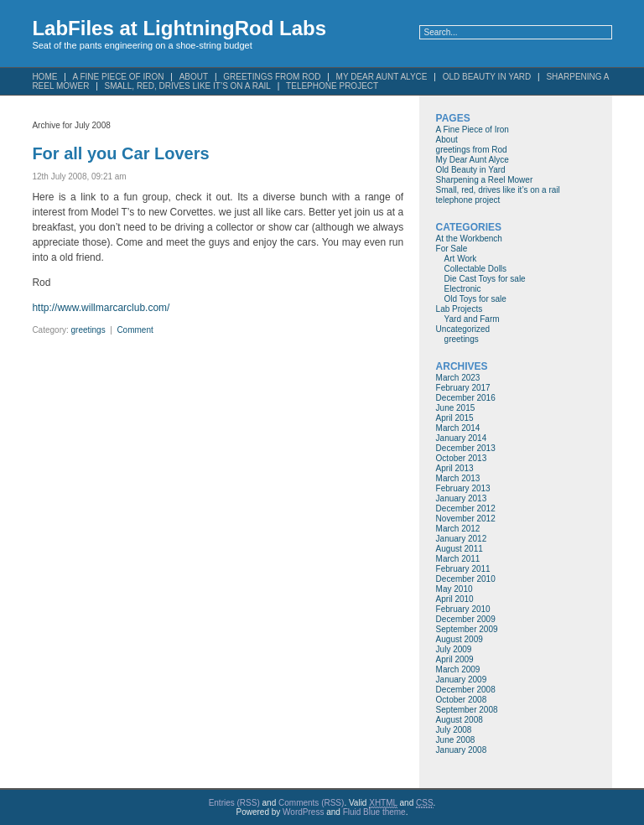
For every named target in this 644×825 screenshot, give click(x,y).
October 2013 (462, 458)
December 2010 (466, 579)
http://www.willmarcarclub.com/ (101, 308)
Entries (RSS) (234, 803)
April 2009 (455, 659)
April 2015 (455, 418)
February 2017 (463, 388)
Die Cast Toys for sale (485, 279)
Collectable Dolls (475, 269)
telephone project (332, 86)
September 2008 (467, 710)
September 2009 (467, 629)
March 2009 (458, 669)
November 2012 (466, 519)
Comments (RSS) (311, 803)
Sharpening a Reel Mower (485, 180)
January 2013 (462, 498)
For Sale (452, 249)
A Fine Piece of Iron (473, 130)
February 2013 (463, 488)
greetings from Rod (472, 150)
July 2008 (454, 730)
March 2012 (458, 529)
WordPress (303, 812)
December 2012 (466, 508)
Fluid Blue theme (374, 812)
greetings (88, 330)
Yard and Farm (472, 319)
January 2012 (462, 539)
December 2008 (466, 690)
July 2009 (454, 649)
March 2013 (458, 478)
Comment (135, 330)
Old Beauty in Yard (487, 77)
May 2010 (454, 589)
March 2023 (458, 378)
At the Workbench (469, 239)
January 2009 (462, 680)
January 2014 (462, 438)
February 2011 (463, 569)
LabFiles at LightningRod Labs (179, 28)
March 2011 (458, 559)
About (447, 140)
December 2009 (466, 619)
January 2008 (462, 750)
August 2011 (460, 549)
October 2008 (462, 700)
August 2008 (460, 720)
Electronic (463, 289)
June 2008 (456, 740)
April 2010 (455, 599)
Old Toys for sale (475, 299)
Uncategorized (463, 329)
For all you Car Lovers (120, 153)
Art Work (461, 259)
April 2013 (455, 468)
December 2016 (466, 398)
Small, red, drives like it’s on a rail (188, 86)
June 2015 (456, 408)
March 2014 (458, 428)
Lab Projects (460, 309)
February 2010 (463, 609)
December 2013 (466, 448)
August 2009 (460, 639)
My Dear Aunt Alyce (473, 160)
